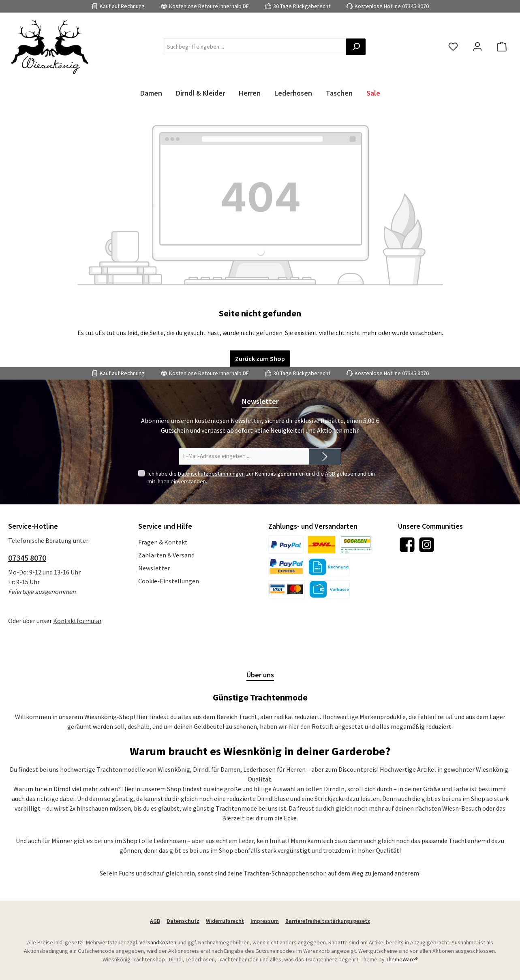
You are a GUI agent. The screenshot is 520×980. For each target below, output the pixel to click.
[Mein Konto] (477, 47)
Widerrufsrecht (225, 921)
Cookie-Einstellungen (169, 581)
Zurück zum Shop (260, 359)
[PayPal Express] (286, 567)
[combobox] (255, 47)
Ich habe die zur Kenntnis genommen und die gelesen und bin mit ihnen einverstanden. (261, 477)
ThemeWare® (402, 959)
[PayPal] (286, 545)
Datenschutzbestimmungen (211, 474)
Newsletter (154, 568)
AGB (330, 474)
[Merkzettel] (453, 47)
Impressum (265, 921)
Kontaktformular (77, 621)
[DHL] (322, 545)
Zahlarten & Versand (166, 555)
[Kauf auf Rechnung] (329, 567)
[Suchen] (356, 47)
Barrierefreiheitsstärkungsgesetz (328, 921)
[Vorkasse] (330, 589)
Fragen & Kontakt (163, 542)
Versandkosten (158, 942)
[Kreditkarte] (287, 589)
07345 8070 (415, 6)
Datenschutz (183, 921)
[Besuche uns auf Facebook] (407, 545)
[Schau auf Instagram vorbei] (427, 545)
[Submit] (325, 457)
